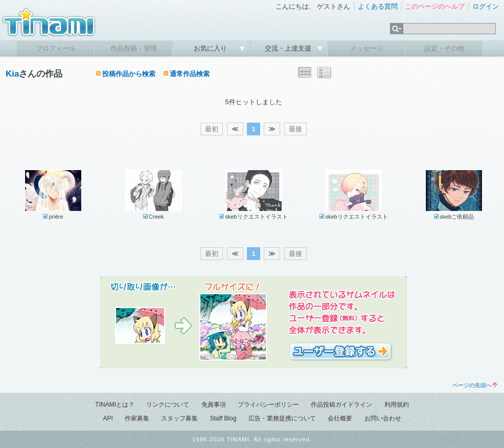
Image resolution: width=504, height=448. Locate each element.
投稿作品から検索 (129, 74)
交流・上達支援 (289, 48)
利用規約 (397, 405)
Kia (12, 74)
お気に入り (211, 48)
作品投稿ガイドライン (341, 405)
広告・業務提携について (282, 418)
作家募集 (137, 418)
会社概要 (340, 418)
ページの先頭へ (475, 385)
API (108, 418)
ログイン (486, 6)
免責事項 (214, 405)
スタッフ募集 (179, 418)
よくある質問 (378, 6)
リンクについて (168, 405)
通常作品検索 (190, 74)
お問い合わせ (383, 418)
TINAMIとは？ (115, 405)
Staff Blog (223, 418)
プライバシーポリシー (268, 405)
